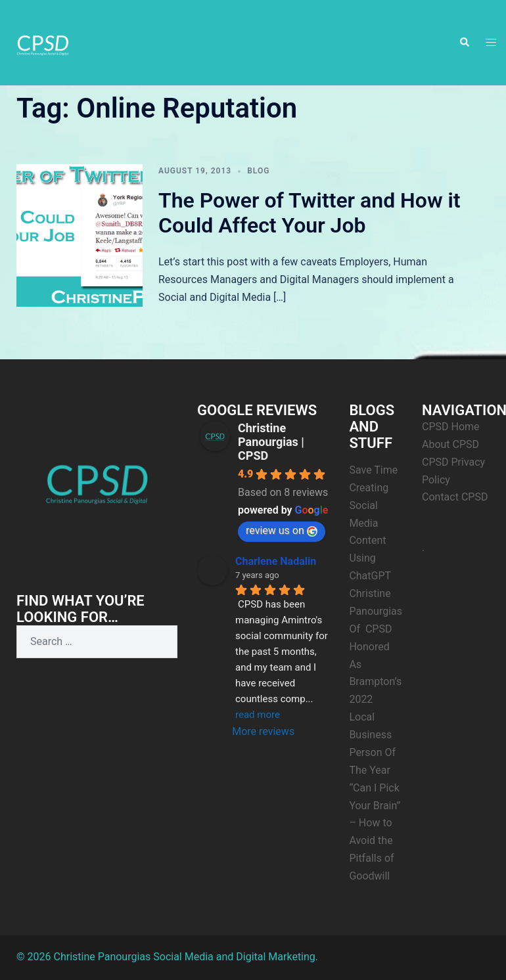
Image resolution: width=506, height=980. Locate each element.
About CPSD (450, 444)
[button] (464, 43)
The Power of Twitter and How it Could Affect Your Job (310, 213)
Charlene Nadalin (276, 561)
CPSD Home (451, 427)
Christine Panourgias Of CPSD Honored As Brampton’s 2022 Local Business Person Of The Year (376, 682)
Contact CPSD (455, 497)
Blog (258, 171)
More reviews (263, 731)
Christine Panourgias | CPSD (271, 442)
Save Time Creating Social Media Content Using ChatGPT (373, 523)
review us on (282, 530)
